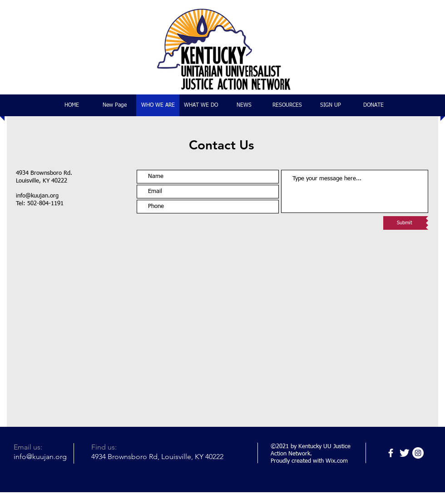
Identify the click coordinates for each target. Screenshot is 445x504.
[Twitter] (404, 453)
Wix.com (337, 461)
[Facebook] (391, 453)
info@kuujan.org (37, 196)
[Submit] (405, 223)
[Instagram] (418, 453)
